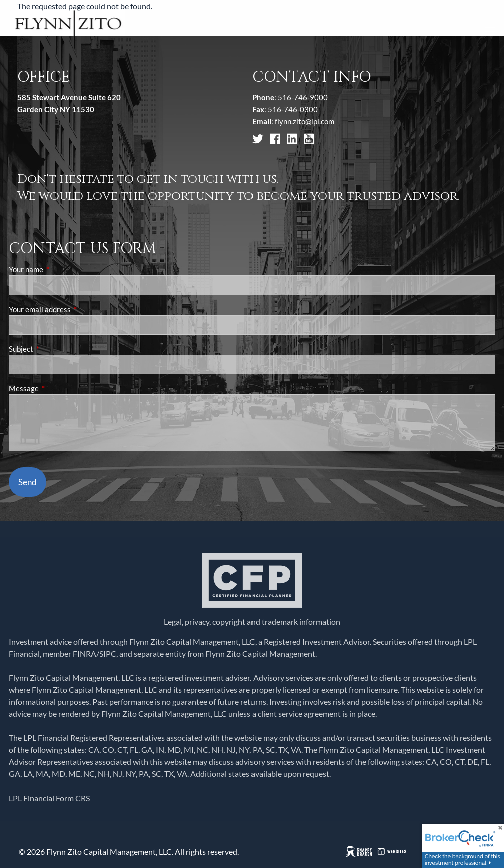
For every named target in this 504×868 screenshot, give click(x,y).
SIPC (108, 653)
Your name (61, 269)
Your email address (74, 309)
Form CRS (73, 798)
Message (58, 388)
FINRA (84, 653)
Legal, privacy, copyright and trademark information (252, 621)
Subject (56, 349)
